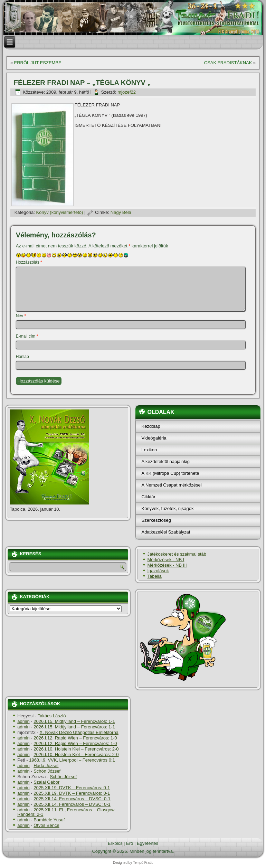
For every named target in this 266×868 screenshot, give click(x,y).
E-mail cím (27, 336)
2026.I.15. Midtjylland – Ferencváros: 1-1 (74, 721)
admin (23, 721)
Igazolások (158, 571)
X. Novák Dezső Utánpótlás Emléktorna (79, 732)
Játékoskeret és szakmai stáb (177, 554)
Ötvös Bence (46, 825)
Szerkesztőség (156, 520)
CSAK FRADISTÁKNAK (228, 63)
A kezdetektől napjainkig (165, 461)
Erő (130, 843)
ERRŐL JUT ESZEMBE (38, 63)
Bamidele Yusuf (49, 820)
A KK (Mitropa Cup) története (170, 473)
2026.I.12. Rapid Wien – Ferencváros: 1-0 (75, 738)
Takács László (52, 716)
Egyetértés (148, 843)
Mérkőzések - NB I (166, 560)
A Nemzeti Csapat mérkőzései (171, 485)
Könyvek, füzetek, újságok (167, 508)
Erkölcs (115, 843)
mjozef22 (127, 92)
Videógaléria (154, 438)
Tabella (154, 576)
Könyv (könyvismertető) (60, 212)
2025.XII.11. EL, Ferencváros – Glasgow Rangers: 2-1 (66, 812)
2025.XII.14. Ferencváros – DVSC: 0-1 (72, 799)
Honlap (22, 357)
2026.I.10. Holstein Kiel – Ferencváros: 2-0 (76, 749)
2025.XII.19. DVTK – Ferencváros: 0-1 (72, 788)
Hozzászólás (29, 262)
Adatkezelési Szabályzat (166, 532)
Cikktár (148, 497)
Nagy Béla (121, 212)
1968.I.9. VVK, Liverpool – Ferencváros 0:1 (72, 760)
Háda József (46, 766)
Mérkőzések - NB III (167, 565)
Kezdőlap (151, 426)
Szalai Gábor (46, 782)
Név (21, 316)
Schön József (47, 771)
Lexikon (149, 450)
